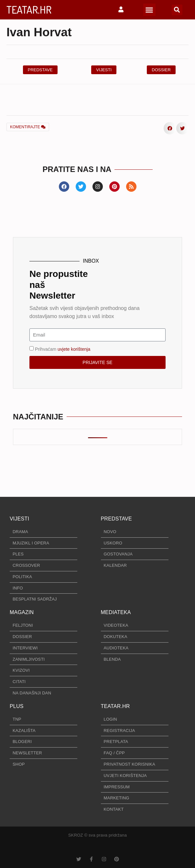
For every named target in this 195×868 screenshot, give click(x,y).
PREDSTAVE (116, 519)
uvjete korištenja (74, 349)
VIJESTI (19, 519)
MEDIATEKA (116, 612)
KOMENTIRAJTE (28, 127)
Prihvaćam (63, 349)
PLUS (17, 706)
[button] (149, 10)
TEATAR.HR (29, 10)
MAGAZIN (22, 612)
